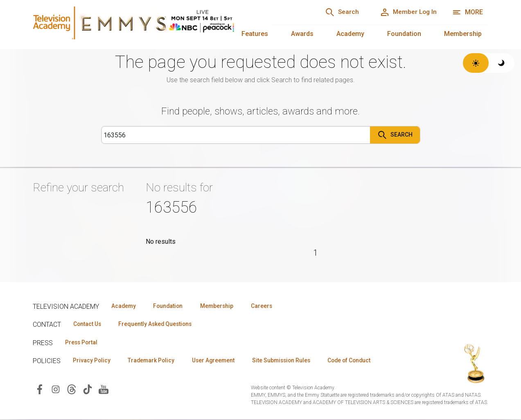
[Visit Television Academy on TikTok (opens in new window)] (88, 390)
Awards (302, 34)
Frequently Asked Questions (160, 324)
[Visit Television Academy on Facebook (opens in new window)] (40, 390)
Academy (350, 34)
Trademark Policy (155, 361)
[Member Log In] (406, 12)
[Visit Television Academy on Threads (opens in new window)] (72, 390)
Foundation (404, 34)
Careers (271, 305)
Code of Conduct (363, 361)
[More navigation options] (468, 12)
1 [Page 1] (316, 253)
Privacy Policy (93, 361)
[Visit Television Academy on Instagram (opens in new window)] (56, 390)
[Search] (337, 12)
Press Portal (83, 342)
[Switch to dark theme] (502, 63)
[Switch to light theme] (476, 63)
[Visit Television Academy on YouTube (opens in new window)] (104, 390)
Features (255, 34)
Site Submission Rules (291, 361)
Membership (463, 34)
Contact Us (88, 324)
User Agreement (220, 361)
